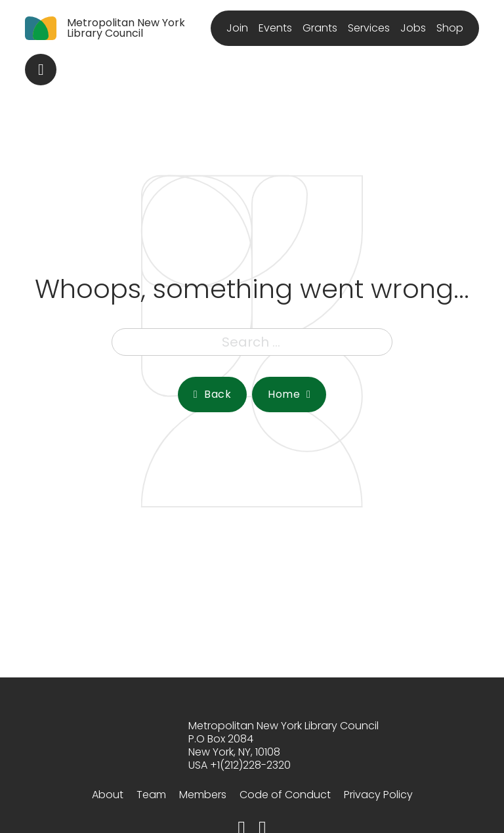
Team (151, 795)
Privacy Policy (378, 795)
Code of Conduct (285, 795)
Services (369, 28)
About (108, 795)
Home (289, 394)
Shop (450, 28)
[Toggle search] (41, 70)
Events (275, 28)
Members (203, 795)
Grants (320, 28)
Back (212, 394)
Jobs (413, 28)
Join (237, 28)
